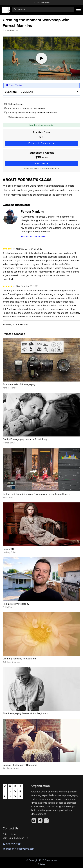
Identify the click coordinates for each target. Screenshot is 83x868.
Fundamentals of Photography (19, 384)
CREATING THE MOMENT (19, 92)
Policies (41, 864)
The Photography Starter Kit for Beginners (25, 713)
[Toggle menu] (79, 9)
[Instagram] (46, 821)
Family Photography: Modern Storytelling (25, 439)
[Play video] (41, 58)
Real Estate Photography (16, 604)
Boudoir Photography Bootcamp (20, 765)
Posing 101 (8, 549)
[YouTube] (34, 821)
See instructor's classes (33, 236)
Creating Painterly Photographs (19, 659)
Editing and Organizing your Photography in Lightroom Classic (36, 494)
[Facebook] (40, 821)
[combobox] (43, 9)
